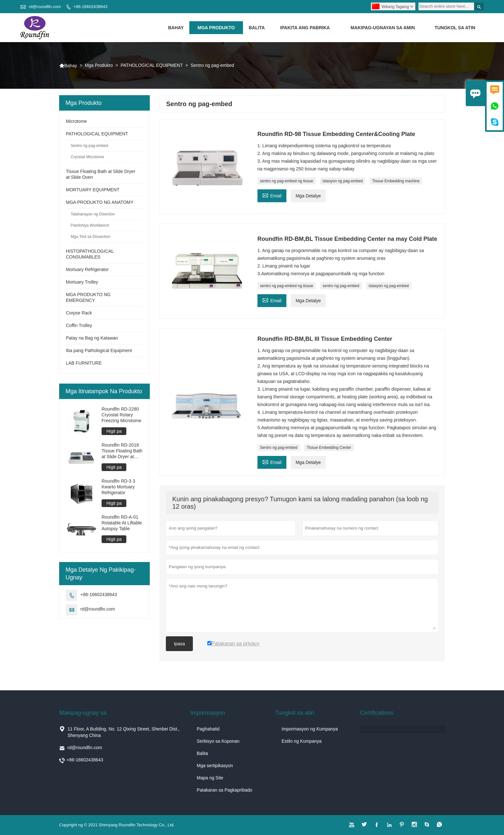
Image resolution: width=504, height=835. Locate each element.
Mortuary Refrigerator (87, 269)
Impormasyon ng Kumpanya (310, 729)
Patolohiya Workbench (90, 225)
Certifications (377, 713)
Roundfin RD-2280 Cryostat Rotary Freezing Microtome (122, 415)
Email (272, 195)
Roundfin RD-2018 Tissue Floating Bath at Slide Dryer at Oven (122, 451)
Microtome (76, 121)
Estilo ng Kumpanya (302, 741)
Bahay (176, 28)
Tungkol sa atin (455, 28)
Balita (257, 28)
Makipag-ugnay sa (83, 713)
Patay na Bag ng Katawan (92, 338)
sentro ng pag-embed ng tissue (287, 181)
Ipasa (179, 644)
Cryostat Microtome (87, 157)
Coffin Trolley (79, 325)
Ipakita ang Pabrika (305, 28)
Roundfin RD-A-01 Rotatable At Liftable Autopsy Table (122, 523)
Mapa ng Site (210, 778)
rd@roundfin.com (45, 7)
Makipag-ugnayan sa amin (383, 28)
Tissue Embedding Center (329, 448)
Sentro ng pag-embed (279, 448)
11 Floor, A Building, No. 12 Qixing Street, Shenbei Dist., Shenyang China (124, 732)
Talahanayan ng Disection (93, 214)
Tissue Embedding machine (396, 181)
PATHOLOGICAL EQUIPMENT (152, 65)
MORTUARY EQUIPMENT (93, 190)
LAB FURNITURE (84, 363)
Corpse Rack (79, 313)
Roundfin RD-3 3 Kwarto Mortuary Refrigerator (118, 487)
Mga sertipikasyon (215, 766)
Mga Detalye (308, 196)
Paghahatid (208, 729)
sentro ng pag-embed (341, 286)
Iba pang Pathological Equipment (99, 350)
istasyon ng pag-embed (343, 181)
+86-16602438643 (90, 7)
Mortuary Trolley (82, 282)
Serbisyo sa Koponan (218, 741)
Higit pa (114, 431)
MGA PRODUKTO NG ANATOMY (100, 202)
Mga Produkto (216, 28)
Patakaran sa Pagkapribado (225, 790)
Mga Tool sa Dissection (90, 237)
